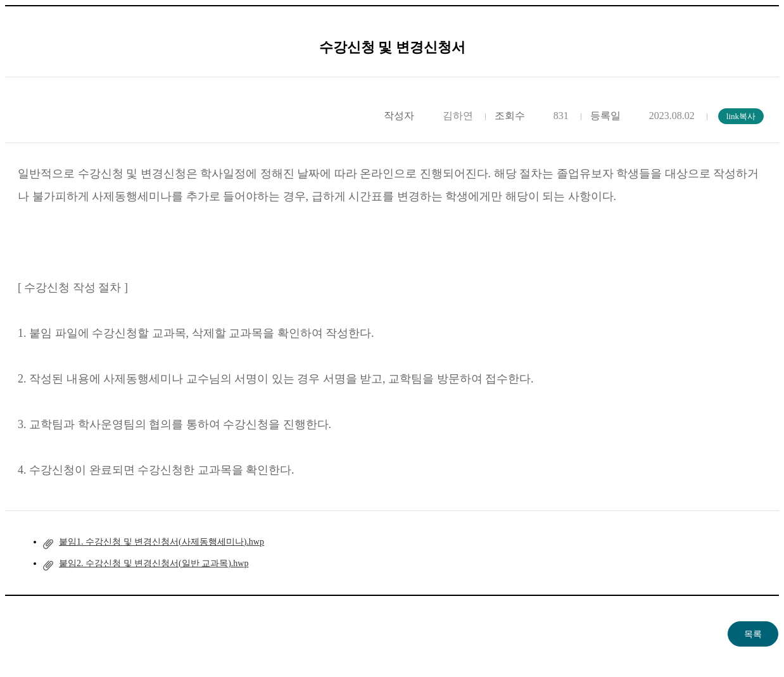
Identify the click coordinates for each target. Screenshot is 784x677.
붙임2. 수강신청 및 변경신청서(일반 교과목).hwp (154, 563)
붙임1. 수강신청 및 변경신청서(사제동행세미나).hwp (161, 542)
